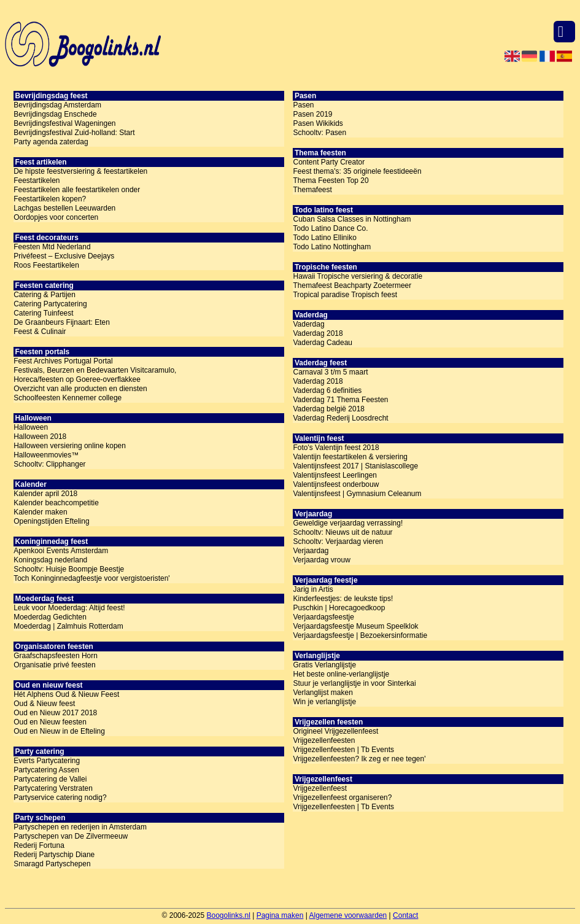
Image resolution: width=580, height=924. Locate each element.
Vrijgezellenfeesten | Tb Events (343, 750)
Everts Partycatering (47, 761)
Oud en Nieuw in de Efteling (59, 731)
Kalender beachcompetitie (56, 503)
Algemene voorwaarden (348, 915)
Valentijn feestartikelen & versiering (350, 457)
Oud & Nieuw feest (44, 704)
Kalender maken (40, 512)
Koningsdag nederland (50, 560)
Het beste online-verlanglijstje (341, 674)
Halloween (31, 427)
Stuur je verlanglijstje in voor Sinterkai (354, 683)
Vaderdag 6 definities (327, 390)
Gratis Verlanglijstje (324, 665)
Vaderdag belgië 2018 (329, 409)
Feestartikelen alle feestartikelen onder (77, 190)
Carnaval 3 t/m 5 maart (330, 372)
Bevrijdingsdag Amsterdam (57, 105)
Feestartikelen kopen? (50, 199)
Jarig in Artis (313, 589)
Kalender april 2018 (45, 494)
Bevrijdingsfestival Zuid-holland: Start (74, 133)
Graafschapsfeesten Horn (56, 656)
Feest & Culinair (40, 332)
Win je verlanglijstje (324, 702)
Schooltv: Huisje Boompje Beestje (69, 569)
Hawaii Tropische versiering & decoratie (358, 276)
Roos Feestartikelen (46, 265)
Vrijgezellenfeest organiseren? (342, 798)
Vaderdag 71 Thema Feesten (340, 400)
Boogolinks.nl (228, 915)
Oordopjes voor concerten (56, 217)
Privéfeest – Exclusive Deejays (64, 256)
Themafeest (312, 190)
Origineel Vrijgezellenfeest (335, 731)
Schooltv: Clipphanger (49, 464)
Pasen (303, 105)
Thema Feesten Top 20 (331, 181)
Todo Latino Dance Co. (330, 228)
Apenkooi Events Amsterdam (61, 551)
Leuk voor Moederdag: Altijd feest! (69, 608)
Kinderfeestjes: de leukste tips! (343, 599)
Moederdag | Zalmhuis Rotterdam (68, 626)
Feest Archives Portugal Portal (63, 361)
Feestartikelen (37, 181)
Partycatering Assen (46, 770)
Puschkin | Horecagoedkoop (339, 608)
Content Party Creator (329, 162)
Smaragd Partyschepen (52, 864)
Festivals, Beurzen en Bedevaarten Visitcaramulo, (95, 370)
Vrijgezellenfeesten (324, 740)
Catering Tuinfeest (43, 313)
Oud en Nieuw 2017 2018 (55, 713)
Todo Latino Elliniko (324, 238)
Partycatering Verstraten (53, 788)
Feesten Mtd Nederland (52, 247)
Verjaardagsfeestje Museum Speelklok (355, 626)
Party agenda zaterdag (51, 142)
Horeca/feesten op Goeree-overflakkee (77, 379)
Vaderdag (308, 324)
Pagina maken (280, 915)
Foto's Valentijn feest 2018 (336, 448)
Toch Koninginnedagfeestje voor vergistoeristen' (91, 578)
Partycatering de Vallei (50, 779)
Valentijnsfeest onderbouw (336, 484)
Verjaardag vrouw (321, 560)
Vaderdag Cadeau (323, 343)
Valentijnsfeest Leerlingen (335, 475)
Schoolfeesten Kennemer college (68, 398)
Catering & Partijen (44, 295)
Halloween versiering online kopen (70, 446)
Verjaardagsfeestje (323, 617)
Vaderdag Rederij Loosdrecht (340, 418)
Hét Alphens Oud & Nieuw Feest (66, 694)
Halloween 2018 (40, 437)
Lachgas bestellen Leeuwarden (64, 208)
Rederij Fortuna (39, 845)
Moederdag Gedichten (50, 617)
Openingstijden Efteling (51, 521)
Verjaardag (311, 551)
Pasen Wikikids (318, 123)
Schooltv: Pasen (319, 133)
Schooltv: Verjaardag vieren (338, 542)
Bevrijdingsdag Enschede (55, 114)
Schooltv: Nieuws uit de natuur (342, 532)
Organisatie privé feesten (54, 665)
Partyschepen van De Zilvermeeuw (71, 836)
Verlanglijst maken (323, 693)
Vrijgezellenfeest (320, 788)
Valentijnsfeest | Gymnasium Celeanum (357, 494)
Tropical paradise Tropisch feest (345, 295)
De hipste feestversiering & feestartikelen (80, 171)
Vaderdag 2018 (318, 333)
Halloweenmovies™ (46, 455)
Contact (405, 915)
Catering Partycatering (50, 304)
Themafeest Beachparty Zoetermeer (352, 285)
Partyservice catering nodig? (60, 798)
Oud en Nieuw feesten (50, 722)
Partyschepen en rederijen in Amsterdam (80, 827)
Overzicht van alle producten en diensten (80, 389)
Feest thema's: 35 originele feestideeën (357, 171)
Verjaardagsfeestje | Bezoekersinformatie (360, 635)
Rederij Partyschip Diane (54, 855)
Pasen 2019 (312, 114)
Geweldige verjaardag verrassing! (348, 523)
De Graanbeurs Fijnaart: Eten (62, 322)
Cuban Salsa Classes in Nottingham (352, 219)
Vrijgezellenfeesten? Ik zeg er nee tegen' (359, 759)
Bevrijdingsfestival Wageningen (64, 123)
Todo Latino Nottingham (332, 247)
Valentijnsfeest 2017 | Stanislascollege (355, 466)
